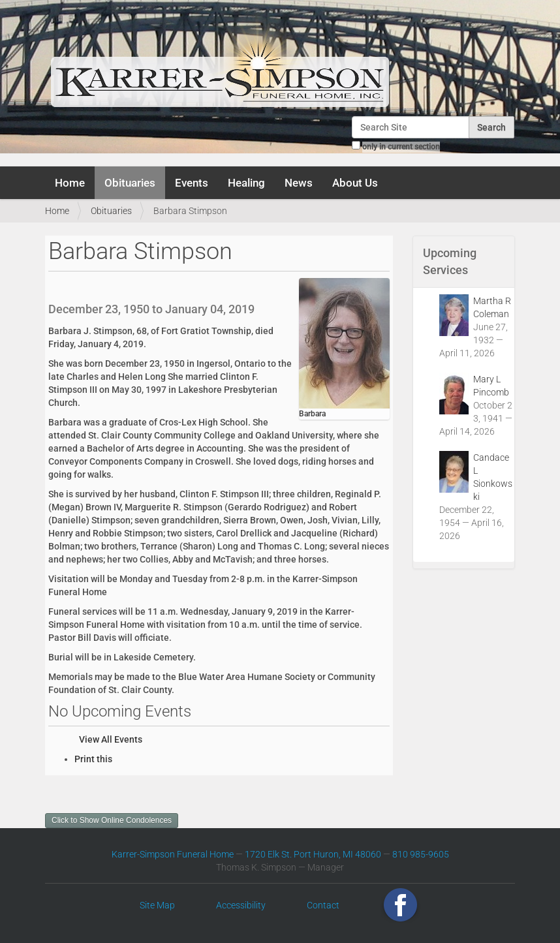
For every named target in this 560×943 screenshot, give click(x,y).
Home (70, 183)
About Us (355, 183)
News (299, 183)
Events (192, 183)
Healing (246, 183)
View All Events (111, 739)
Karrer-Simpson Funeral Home (173, 854)
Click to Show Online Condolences (112, 820)
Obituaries (130, 183)
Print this (93, 759)
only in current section (401, 147)
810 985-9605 (421, 854)
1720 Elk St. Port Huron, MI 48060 (313, 854)
